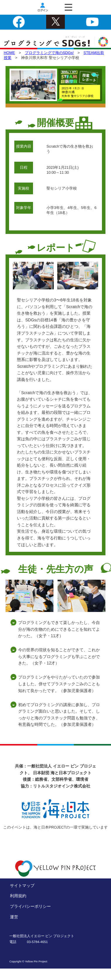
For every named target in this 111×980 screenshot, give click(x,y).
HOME (9, 53)
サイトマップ (22, 885)
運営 (14, 917)
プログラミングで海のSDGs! (49, 53)
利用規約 (18, 896)
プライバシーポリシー (30, 906)
